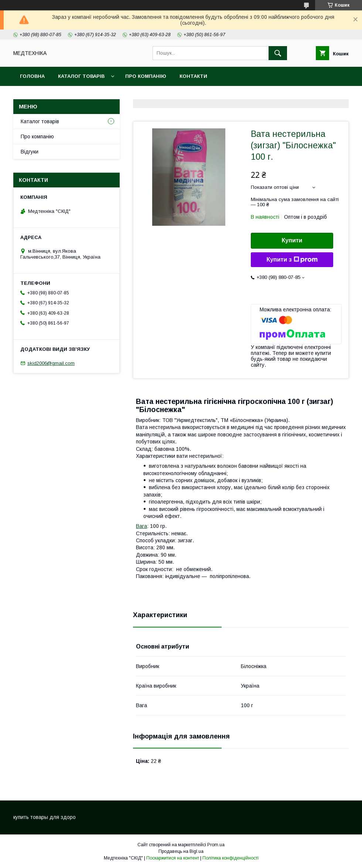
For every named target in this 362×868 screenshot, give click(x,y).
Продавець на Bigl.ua (181, 851)
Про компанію (146, 76)
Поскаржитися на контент (173, 858)
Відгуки (30, 152)
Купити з (292, 260)
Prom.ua (216, 845)
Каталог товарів (81, 76)
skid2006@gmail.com (51, 363)
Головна (32, 76)
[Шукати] (278, 53)
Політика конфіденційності (230, 858)
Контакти (193, 76)
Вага (141, 526)
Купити (292, 240)
